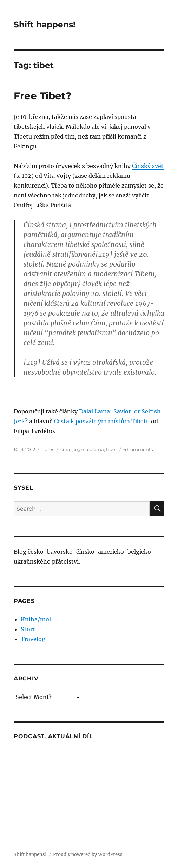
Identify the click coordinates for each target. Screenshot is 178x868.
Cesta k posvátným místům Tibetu (102, 421)
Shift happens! (45, 25)
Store (28, 629)
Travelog (33, 639)
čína (65, 449)
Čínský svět (148, 166)
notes (48, 449)
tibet (111, 449)
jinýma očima (88, 449)
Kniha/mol (36, 619)
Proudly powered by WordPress (88, 854)
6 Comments (138, 449)
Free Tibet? (42, 96)
